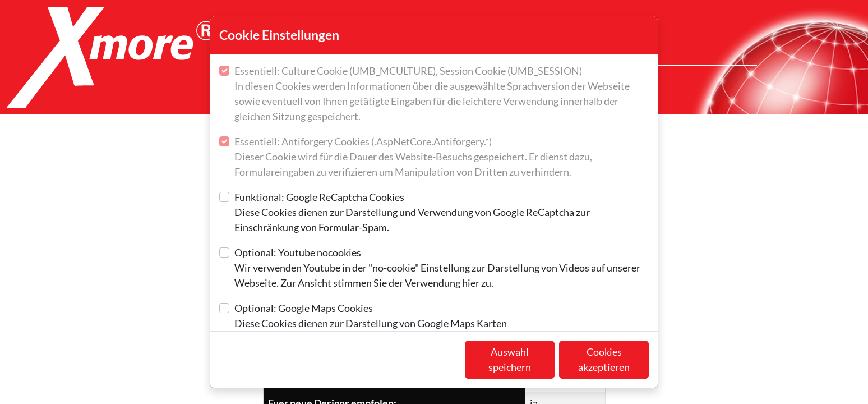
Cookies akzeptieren (604, 359)
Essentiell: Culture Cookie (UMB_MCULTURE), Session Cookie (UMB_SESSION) (442, 94)
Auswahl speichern (510, 359)
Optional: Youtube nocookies (442, 268)
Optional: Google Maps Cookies (371, 316)
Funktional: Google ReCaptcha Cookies (442, 213)
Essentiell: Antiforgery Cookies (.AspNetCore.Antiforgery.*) (442, 157)
